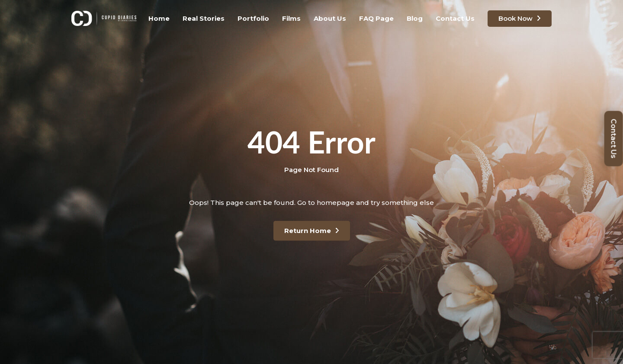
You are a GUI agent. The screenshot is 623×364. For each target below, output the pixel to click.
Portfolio (253, 18)
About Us (330, 18)
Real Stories (204, 18)
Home (159, 18)
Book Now (515, 18)
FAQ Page (376, 18)
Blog (415, 18)
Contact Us (455, 18)
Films (291, 18)
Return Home (308, 231)
